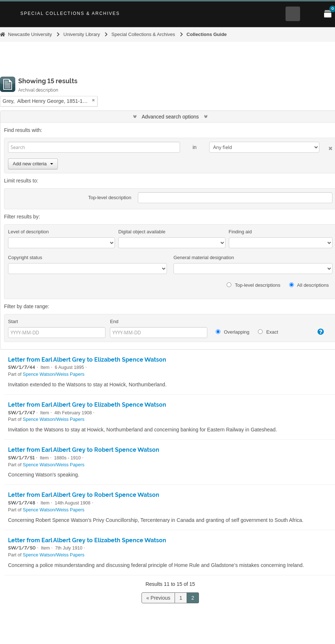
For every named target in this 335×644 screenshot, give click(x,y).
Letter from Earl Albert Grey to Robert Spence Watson (84, 450)
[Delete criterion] (326, 147)
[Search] (94, 147)
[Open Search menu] (293, 14)
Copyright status (25, 257)
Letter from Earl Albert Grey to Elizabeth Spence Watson (87, 360)
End (114, 321)
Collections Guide (207, 34)
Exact (268, 332)
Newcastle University (30, 34)
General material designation (204, 257)
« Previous (158, 598)
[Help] (317, 332)
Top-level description (110, 198)
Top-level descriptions (253, 285)
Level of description (28, 232)
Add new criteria (33, 164)
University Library (81, 34)
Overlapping (233, 332)
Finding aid (240, 232)
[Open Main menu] (310, 14)
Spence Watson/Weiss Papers (54, 374)
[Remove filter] (93, 100)
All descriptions (309, 285)
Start (13, 321)
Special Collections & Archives (70, 13)
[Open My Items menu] (328, 14)
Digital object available (142, 232)
